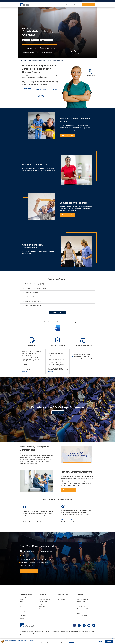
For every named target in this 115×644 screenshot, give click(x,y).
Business (22, 599)
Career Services (81, 604)
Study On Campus (27, 61)
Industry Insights (81, 602)
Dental (21, 602)
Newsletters (80, 597)
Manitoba (34, 61)
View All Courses (58, 312)
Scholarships (42, 606)
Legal (21, 606)
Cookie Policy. (72, 642)
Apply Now (88, 1)
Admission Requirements (45, 597)
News (79, 613)
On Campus (29, 1)
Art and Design (23, 597)
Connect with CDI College (83, 616)
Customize (100, 641)
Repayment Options (43, 604)
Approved (60, 597)
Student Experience (43, 609)
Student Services (81, 606)
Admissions (57, 5)
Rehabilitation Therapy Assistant (58, 61)
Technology (23, 611)
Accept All (109, 641)
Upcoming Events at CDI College (84, 609)
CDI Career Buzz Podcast (83, 599)
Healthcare (49, 61)
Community (77, 5)
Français (72, 1)
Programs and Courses (41, 61)
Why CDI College (62, 599)
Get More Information (29, 571)
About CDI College (67, 5)
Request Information (88, 5)
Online (24, 1)
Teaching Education (24, 609)
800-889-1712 (78, 1)
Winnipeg (22, 619)
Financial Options (43, 602)
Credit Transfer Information (45, 599)
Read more (24, 372)
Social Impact (80, 611)
